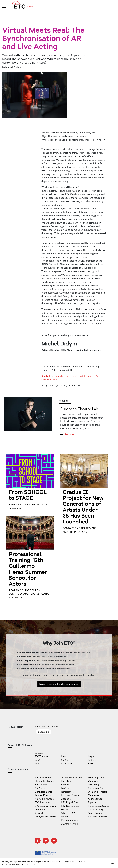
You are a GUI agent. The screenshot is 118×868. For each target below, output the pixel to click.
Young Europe (95, 799)
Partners (92, 760)
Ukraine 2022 (68, 813)
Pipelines (93, 802)
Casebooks (94, 795)
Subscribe (44, 732)
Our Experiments (43, 792)
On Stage (66, 760)
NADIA (65, 788)
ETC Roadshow (42, 802)
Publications (68, 764)
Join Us (38, 760)
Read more (69, 434)
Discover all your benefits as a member (59, 687)
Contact (39, 753)
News (64, 757)
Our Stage (40, 788)
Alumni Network (70, 824)
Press (91, 764)
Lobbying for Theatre (45, 817)
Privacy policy (31, 864)
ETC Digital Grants (71, 802)
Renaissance (67, 792)
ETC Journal (41, 785)
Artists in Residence (71, 778)
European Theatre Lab (79, 409)
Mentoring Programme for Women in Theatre (98, 788)
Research (39, 813)
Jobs (37, 764)
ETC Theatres (41, 757)
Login (91, 757)
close (113, 863)
